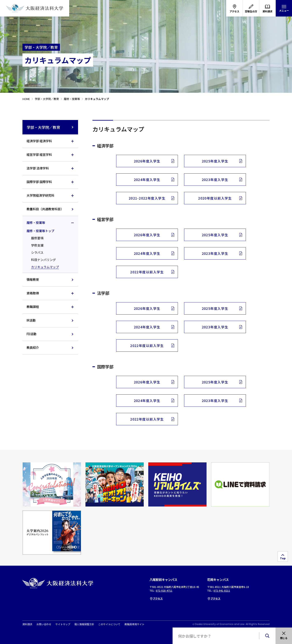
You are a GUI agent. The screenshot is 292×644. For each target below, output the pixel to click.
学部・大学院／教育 (50, 127)
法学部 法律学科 (38, 168)
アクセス (156, 598)
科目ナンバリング (43, 260)
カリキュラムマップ (45, 267)
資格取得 (33, 293)
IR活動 (31, 320)
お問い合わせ (44, 624)
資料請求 (27, 624)
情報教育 (33, 279)
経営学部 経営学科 (39, 155)
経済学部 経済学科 (39, 141)
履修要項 (37, 238)
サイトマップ (63, 624)
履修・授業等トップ (40, 231)
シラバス (37, 252)
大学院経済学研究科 (40, 195)
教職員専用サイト (134, 624)
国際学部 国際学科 (39, 182)
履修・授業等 (36, 223)
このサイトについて (109, 624)
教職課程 (33, 307)
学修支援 (37, 245)
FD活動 (32, 334)
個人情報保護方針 (84, 624)
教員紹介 (33, 347)
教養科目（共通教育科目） (45, 209)
